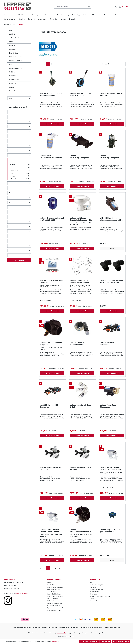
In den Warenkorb (52, 124)
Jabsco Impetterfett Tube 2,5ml (81, 406)
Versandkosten (62, 633)
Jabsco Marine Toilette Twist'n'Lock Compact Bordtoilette (50, 531)
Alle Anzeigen (19, 260)
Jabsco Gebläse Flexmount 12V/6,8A (51, 344)
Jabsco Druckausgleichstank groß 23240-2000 (52, 219)
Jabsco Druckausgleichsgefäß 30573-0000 (80, 157)
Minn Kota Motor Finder (54, 610)
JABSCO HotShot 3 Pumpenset (108, 344)
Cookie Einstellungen (96, 585)
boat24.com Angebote (54, 606)
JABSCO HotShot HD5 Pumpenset (49, 406)
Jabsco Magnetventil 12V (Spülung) (51, 468)
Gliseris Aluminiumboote (54, 594)
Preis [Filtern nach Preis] (19, 98)
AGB (91, 582)
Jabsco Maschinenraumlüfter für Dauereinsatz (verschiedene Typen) (82, 531)
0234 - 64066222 (10, 586)
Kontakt (92, 599)
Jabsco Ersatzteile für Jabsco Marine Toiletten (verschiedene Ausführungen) (80, 281)
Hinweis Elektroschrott (97, 589)
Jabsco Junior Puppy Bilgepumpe (109, 406)
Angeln (12, 87)
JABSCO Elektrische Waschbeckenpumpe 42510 (111, 219)
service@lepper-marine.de (23, 594)
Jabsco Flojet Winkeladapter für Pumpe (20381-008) (112, 281)
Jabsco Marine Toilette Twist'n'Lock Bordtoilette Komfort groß (110, 468)
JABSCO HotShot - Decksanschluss (78, 344)
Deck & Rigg (13, 53)
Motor (11, 64)
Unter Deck (13, 83)
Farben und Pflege (16, 57)
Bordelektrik (13, 45)
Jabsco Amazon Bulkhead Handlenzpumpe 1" (51, 94)
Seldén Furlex (51, 601)
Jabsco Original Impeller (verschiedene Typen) (110, 531)
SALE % (12, 34)
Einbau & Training (52, 592)
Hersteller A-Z (94, 601)
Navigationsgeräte (16, 68)
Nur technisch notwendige (89, 641)
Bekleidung (13, 49)
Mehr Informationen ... (57, 641)
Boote (11, 42)
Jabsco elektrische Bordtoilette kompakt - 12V (81, 219)
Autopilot (50, 582)
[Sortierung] (114, 64)
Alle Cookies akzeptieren (121, 641)
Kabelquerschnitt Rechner (55, 603)
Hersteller (13, 91)
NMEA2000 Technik (53, 599)
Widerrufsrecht (94, 592)
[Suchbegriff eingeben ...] (70, 7)
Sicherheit (13, 76)
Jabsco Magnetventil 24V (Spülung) (81, 468)
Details (112, 248)
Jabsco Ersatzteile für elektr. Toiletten (52, 281)
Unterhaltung (14, 80)
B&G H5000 (50, 585)
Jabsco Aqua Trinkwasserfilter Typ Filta (51, 157)
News (11, 30)
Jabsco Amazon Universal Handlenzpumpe (81, 94)
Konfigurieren (105, 641)
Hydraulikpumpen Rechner (55, 596)
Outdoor (12, 72)
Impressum (93, 587)
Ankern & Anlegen (16, 38)
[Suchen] (89, 7)
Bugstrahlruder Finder (53, 589)
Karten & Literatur (15, 61)
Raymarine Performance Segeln (57, 608)
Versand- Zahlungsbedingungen (100, 596)
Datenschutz (94, 594)
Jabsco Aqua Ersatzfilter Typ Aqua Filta (112, 94)
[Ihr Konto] (116, 7)
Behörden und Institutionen (55, 587)
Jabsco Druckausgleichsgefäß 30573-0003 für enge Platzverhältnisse (109, 157)
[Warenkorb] (124, 7)
